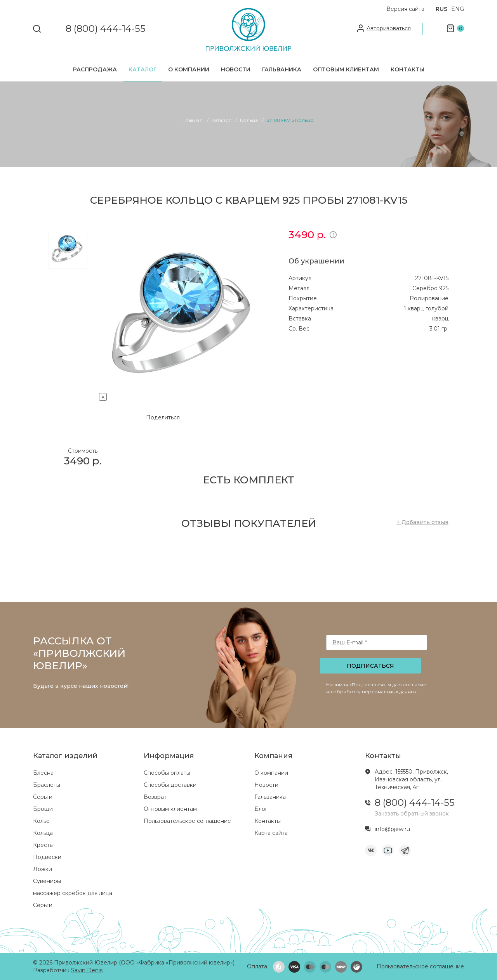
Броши (43, 809)
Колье (41, 821)
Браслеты (47, 785)
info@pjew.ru (392, 829)
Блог (261, 809)
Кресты (43, 845)
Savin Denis (87, 970)
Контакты (408, 69)
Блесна (43, 773)
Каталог (142, 69)
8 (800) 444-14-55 (106, 29)
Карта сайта (271, 833)
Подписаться (370, 666)
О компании (189, 69)
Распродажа (95, 69)
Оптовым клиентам (346, 69)
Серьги (43, 797)
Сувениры (47, 881)
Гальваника (282, 69)
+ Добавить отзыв (422, 522)
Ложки (43, 869)
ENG (458, 9)
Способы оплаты (167, 773)
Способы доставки (170, 785)
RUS (441, 9)
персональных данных (389, 692)
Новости (236, 69)
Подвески (47, 857)
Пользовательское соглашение (187, 821)
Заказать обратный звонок (412, 814)
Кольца (43, 833)
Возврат (155, 797)
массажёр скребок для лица (73, 893)
